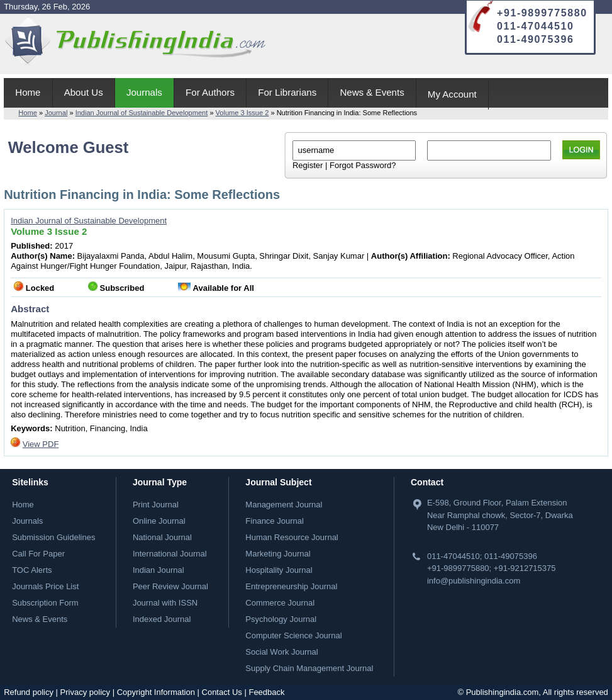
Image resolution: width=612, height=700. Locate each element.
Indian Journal (159, 570)
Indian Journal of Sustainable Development (142, 113)
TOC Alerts (32, 570)
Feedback (266, 692)
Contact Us (222, 692)
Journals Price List (45, 586)
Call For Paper (38, 554)
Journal (56, 113)
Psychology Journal (281, 619)
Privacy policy (85, 692)
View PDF (41, 444)
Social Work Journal (281, 652)
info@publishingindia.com (474, 581)
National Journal (162, 537)
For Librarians (287, 92)
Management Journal (284, 505)
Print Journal (156, 505)
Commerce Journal (280, 603)
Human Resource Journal (292, 537)
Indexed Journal (162, 619)
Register (308, 165)
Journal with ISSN (165, 603)
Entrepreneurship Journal (291, 586)
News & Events (372, 92)
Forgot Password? (363, 165)
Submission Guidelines (53, 537)
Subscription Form (45, 603)
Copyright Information (156, 692)
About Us (84, 92)
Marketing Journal (278, 554)
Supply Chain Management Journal (309, 668)
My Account (452, 94)
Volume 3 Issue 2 (242, 113)
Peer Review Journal (170, 586)
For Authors (210, 92)
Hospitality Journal (279, 570)
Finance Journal (275, 521)
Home (28, 92)
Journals (144, 92)
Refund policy (29, 692)
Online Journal (159, 521)
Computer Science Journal (293, 635)
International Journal (170, 554)
